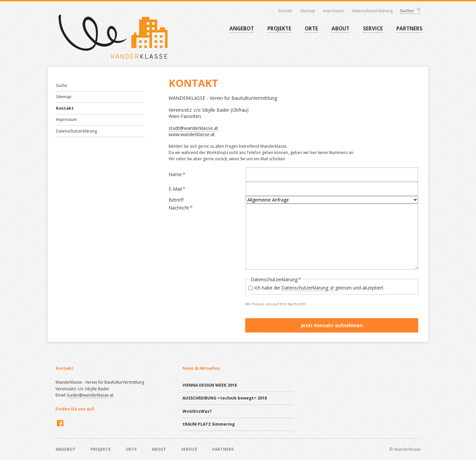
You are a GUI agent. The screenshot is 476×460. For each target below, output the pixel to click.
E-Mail (179, 189)
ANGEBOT (242, 29)
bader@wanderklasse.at (90, 395)
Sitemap (308, 11)
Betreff (176, 199)
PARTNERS (409, 29)
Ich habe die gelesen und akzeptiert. (319, 288)
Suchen (418, 10)
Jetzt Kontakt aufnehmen (332, 325)
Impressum (334, 11)
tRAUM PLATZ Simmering (209, 424)
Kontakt (286, 11)
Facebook (59, 423)
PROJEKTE (279, 29)
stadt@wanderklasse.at (193, 128)
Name (179, 174)
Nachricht (181, 207)
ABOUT (340, 29)
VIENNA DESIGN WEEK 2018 (210, 385)
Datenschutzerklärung (373, 11)
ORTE (311, 29)
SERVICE (373, 29)
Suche (61, 85)
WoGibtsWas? (197, 411)
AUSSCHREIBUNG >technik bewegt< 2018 (225, 398)
